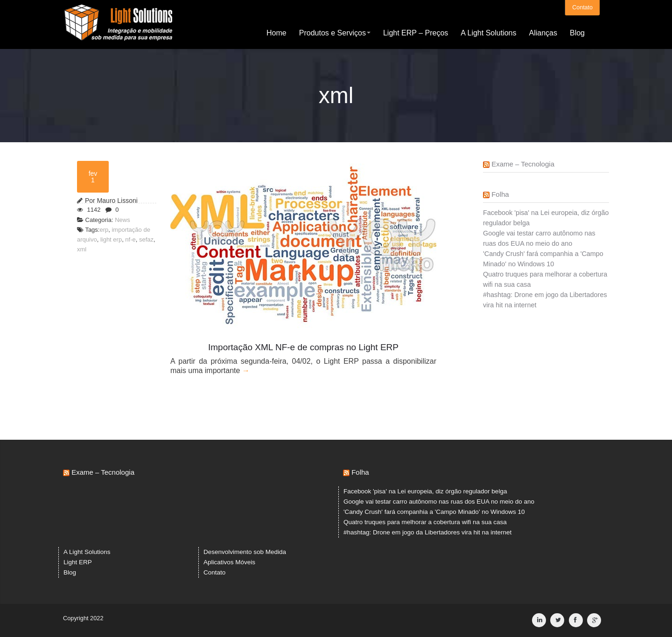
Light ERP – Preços (416, 32)
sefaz (146, 239)
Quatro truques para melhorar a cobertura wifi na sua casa (425, 522)
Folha (500, 194)
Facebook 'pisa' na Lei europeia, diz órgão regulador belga (425, 491)
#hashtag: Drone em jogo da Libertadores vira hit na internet (427, 532)
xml (82, 249)
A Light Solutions (488, 32)
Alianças (543, 32)
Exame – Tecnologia (523, 164)
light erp (111, 239)
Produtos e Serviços (335, 32)
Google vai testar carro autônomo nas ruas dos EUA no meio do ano (439, 502)
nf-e (130, 239)
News (122, 220)
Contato (582, 7)
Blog (577, 32)
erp (104, 230)
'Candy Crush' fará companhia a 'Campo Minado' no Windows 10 (434, 512)
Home (276, 32)
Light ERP (78, 562)
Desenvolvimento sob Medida (245, 552)
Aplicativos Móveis (229, 562)
